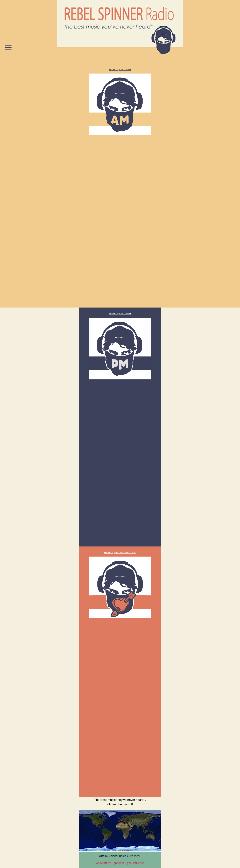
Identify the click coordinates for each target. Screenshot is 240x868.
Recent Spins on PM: (120, 314)
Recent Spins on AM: (120, 69)
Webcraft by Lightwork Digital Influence (120, 863)
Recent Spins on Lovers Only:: (120, 552)
